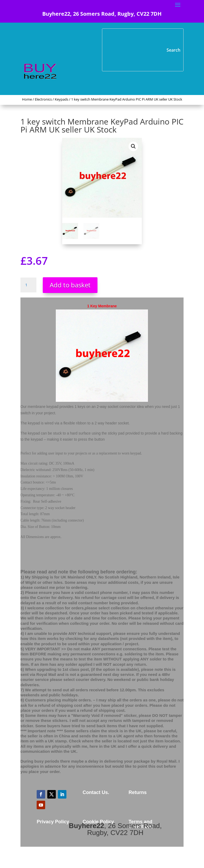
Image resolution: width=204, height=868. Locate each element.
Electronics (43, 99)
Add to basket (70, 285)
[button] (133, 146)
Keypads (61, 99)
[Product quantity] (28, 285)
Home (27, 99)
